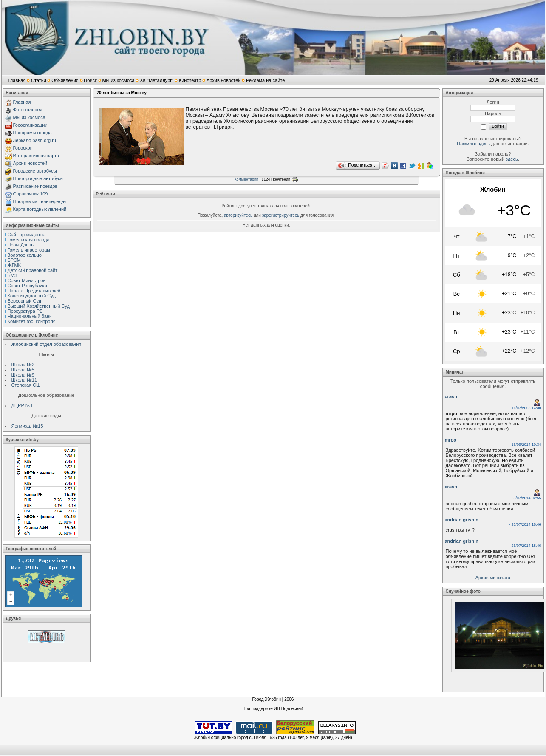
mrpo (451, 440)
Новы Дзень (21, 245)
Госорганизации (30, 125)
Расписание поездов (35, 186)
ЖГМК (14, 265)
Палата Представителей (34, 291)
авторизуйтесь (238, 215)
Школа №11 (24, 380)
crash (451, 396)
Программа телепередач (40, 201)
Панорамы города (33, 133)
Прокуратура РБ (25, 311)
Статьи (39, 80)
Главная (17, 80)
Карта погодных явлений (40, 209)
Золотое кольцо (25, 255)
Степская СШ (26, 385)
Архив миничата (493, 578)
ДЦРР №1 (22, 405)
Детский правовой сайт (33, 270)
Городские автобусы (35, 171)
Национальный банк (30, 316)
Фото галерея (28, 110)
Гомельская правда (29, 240)
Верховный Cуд (24, 301)
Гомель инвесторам (29, 250)
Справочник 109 (31, 194)
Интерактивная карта (36, 156)
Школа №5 (23, 370)
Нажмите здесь (473, 144)
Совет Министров (27, 280)
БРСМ (14, 260)
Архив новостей (224, 80)
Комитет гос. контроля (32, 321)
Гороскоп (23, 148)
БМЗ (13, 275)
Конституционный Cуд (32, 296)
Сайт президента (26, 235)
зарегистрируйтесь (281, 215)
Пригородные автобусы (38, 178)
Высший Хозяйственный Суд (39, 306)
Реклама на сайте (265, 80)
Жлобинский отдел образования (47, 344)
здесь (512, 159)
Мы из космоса (118, 80)
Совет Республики (27, 286)
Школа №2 (23, 365)
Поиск (90, 80)
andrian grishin (462, 520)
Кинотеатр (190, 80)
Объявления (65, 80)
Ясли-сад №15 (27, 426)
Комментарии (246, 179)
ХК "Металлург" (157, 80)
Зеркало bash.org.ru (35, 140)
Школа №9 (23, 375)
